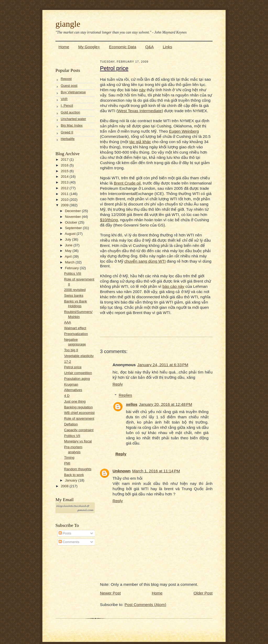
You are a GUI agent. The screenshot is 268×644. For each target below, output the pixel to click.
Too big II (71, 350)
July (68, 239)
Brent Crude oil (127, 183)
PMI (67, 463)
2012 (65, 188)
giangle (68, 24)
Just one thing (75, 401)
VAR (64, 99)
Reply (118, 384)
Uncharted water (73, 119)
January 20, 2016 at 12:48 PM (166, 404)
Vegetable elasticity (79, 356)
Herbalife (68, 139)
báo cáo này (174, 286)
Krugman (71, 384)
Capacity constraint (79, 430)
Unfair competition (78, 373)
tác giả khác (140, 142)
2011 (65, 194)
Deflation (71, 424)
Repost (66, 79)
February (72, 268)
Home (64, 47)
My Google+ (89, 47)
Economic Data (122, 47)
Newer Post (110, 593)
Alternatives (73, 390)
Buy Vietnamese (73, 92)
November (73, 217)
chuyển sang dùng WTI (145, 261)
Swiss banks (74, 296)
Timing (69, 458)
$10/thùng (109, 220)
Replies (125, 395)
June (69, 245)
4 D (67, 396)
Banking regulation (78, 407)
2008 (65, 486)
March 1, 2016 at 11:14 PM (156, 471)
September (74, 228)
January (72, 480)
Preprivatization (76, 334)
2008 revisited (75, 290)
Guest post (69, 86)
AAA (68, 322)
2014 (65, 177)
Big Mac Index (72, 125)
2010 (65, 200)
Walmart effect (75, 328)
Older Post (203, 593)
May (69, 251)
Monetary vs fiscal (78, 441)
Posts (65, 533)
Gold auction (70, 112)
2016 (65, 165)
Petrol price (73, 367)
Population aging (77, 379)
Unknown (122, 471)
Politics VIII (73, 274)
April (69, 256)
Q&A (149, 47)
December (73, 211)
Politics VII (72, 436)
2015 (65, 171)
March (70, 262)
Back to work (74, 475)
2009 (65, 205)
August (71, 234)
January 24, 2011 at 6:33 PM (163, 365)
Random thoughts (78, 469)
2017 (65, 159)
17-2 (68, 362)
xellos (132, 404)
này (143, 90)
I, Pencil (67, 105)
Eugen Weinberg (184, 131)
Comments (69, 542)
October (72, 222)
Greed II (67, 132)
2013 (65, 182)
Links (167, 47)
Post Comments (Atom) (145, 605)
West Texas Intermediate (140, 111)
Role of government (79, 418)
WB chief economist (79, 413)
